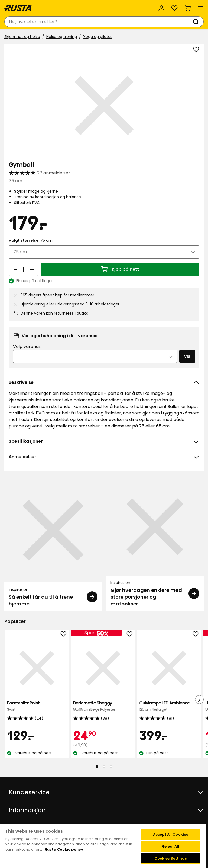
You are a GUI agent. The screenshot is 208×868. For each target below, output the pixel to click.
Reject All (170, 846)
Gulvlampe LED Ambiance (169, 706)
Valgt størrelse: (31, 240)
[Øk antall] (32, 269)
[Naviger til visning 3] (111, 767)
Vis (187, 356)
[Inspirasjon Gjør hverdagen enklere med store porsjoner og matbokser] (155, 545)
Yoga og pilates (98, 37)
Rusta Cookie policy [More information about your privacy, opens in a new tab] (64, 849)
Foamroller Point (37, 706)
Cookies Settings (171, 858)
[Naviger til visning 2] (104, 767)
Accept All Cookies (170, 835)
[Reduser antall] (15, 269)
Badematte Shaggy (103, 706)
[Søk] (197, 22)
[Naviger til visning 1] (97, 767)
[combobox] (99, 22)
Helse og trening (62, 37)
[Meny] (200, 8)
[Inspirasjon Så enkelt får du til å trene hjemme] (53, 545)
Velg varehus (27, 347)
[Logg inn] (161, 8)
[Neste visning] (199, 700)
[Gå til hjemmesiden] (18, 8)
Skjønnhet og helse (22, 37)
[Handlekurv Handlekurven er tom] (187, 8)
